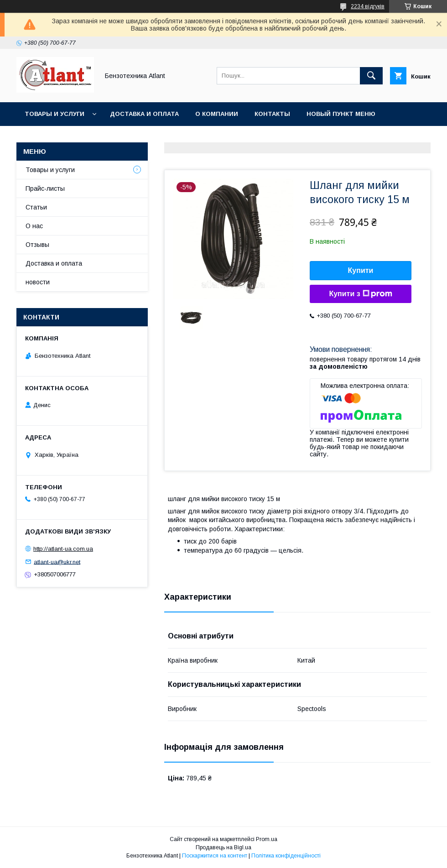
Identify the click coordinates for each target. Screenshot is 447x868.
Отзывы (37, 245)
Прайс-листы (45, 188)
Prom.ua (267, 839)
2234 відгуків (368, 6)
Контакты (272, 114)
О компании (217, 114)
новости (38, 282)
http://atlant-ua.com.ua (63, 549)
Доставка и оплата (144, 114)
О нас (34, 226)
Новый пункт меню (341, 114)
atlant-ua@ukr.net (57, 562)
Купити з (360, 294)
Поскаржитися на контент (215, 856)
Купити (361, 270)
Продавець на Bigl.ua (223, 847)
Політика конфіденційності (286, 856)
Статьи (36, 207)
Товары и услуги (55, 114)
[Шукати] (371, 76)
